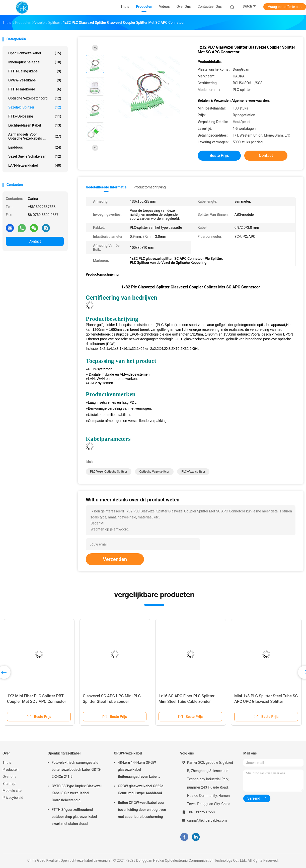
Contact (35, 241)
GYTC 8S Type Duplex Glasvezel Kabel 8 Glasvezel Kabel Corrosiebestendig (77, 793)
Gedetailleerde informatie (106, 187)
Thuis (7, 763)
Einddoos (35, 147)
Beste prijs (219, 155)
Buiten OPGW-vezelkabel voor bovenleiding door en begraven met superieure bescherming (142, 810)
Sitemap (9, 784)
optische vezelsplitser (154, 472)
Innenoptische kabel (35, 62)
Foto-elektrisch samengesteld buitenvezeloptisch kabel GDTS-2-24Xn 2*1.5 (77, 770)
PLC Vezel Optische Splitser (109, 472)
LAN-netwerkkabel (35, 165)
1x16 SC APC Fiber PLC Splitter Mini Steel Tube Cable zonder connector (186, 701)
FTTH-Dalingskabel (35, 71)
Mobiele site (12, 791)
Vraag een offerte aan (285, 7)
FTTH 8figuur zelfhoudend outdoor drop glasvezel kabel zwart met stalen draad (74, 817)
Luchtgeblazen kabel (35, 125)
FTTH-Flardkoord (35, 89)
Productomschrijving (150, 187)
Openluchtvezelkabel (35, 53)
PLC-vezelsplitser (193, 472)
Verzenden (115, 559)
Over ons (9, 777)
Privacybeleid (13, 798)
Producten (11, 770)
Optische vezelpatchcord (35, 98)
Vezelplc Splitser (35, 107)
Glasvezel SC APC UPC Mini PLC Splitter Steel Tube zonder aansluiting (112, 701)
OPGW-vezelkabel (35, 80)
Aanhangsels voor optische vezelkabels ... (35, 136)
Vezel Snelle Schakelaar (35, 156)
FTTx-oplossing (35, 116)
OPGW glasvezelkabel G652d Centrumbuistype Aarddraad (141, 790)
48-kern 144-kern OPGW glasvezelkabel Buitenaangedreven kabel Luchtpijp (138, 770)
